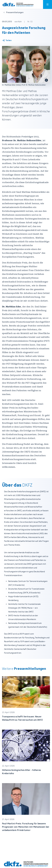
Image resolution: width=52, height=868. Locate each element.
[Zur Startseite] (18, 5)
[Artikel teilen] (7, 40)
